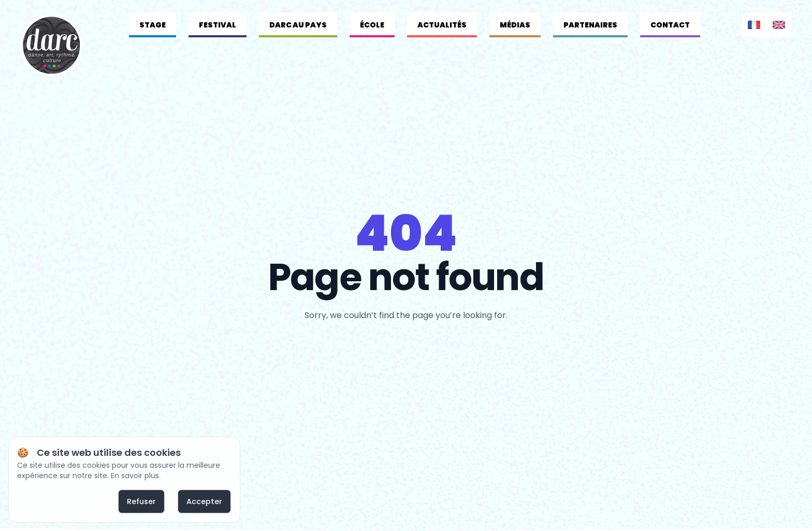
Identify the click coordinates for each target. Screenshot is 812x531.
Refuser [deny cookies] (141, 501)
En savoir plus (135, 476)
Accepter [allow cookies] (204, 501)
